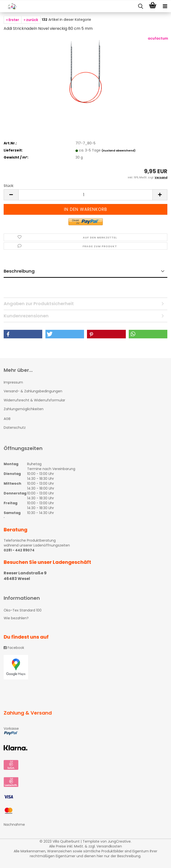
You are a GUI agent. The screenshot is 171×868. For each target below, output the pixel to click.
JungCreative (119, 841)
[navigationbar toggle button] (165, 6)
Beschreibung (19, 271)
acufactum (158, 38)
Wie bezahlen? (16, 618)
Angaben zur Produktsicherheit (39, 304)
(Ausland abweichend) (119, 150)
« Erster (13, 20)
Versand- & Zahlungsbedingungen (33, 391)
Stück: (9, 186)
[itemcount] (85, 195)
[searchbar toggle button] (140, 6)
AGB (7, 419)
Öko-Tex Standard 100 (23, 610)
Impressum (13, 382)
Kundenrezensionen (26, 316)
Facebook (14, 648)
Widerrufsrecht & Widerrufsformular (34, 400)
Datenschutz (15, 428)
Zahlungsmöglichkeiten (24, 409)
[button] (23, 334)
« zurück (31, 20)
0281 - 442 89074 (19, 550)
